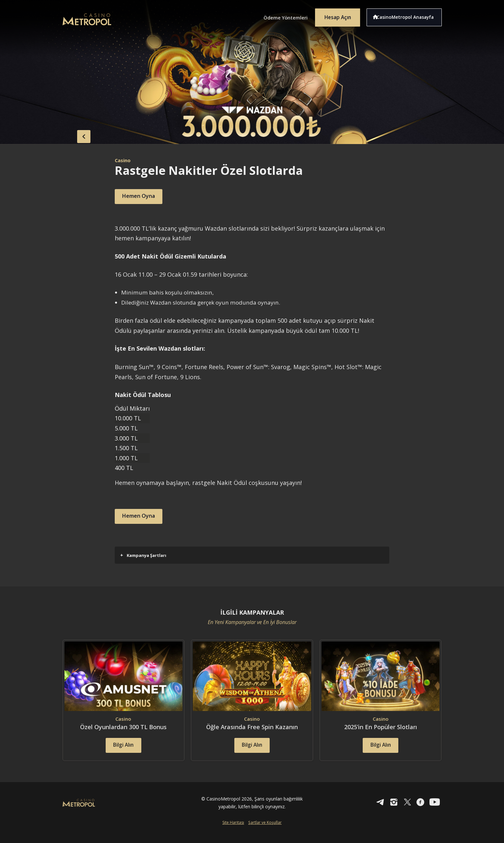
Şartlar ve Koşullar (265, 832)
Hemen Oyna (143, 197)
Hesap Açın (335, 16)
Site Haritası (233, 832)
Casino (123, 160)
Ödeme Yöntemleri (278, 16)
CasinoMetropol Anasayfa (408, 16)
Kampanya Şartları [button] (143, 555)
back (76, 135)
